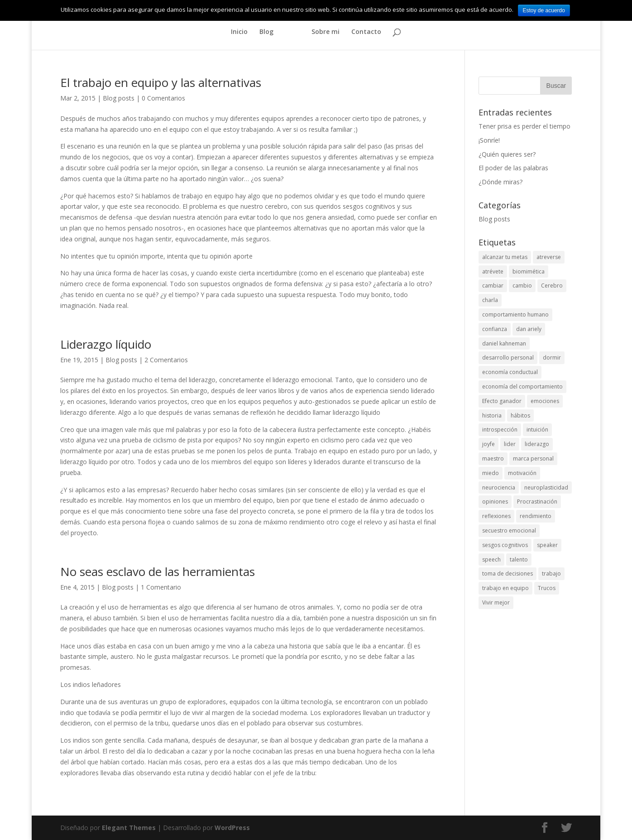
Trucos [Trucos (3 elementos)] (547, 588)
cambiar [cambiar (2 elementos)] (493, 286)
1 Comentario (161, 587)
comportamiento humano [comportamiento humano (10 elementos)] (515, 314)
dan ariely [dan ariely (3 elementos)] (529, 329)
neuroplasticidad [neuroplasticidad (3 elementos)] (546, 487)
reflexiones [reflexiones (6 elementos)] (496, 516)
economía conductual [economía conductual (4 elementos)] (510, 372)
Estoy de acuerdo (544, 10)
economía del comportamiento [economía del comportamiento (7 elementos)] (522, 386)
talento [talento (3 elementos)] (519, 559)
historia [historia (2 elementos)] (492, 415)
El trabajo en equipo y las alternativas (161, 82)
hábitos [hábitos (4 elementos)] (520, 415)
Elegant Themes (129, 828)
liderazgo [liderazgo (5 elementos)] (537, 444)
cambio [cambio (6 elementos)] (522, 286)
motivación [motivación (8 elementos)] (522, 473)
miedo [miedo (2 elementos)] (491, 473)
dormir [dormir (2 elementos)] (552, 358)
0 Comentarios (163, 98)
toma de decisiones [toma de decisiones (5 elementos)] (508, 574)
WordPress (232, 828)
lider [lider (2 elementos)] (510, 444)
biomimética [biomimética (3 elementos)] (529, 271)
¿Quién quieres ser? (507, 154)
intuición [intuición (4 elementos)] (537, 430)
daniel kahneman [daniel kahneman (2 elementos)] (504, 343)
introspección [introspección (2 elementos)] (500, 430)
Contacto (366, 32)
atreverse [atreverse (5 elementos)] (549, 257)
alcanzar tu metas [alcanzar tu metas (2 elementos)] (505, 257)
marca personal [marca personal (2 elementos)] (533, 458)
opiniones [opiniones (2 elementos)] (495, 502)
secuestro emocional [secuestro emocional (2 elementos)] (509, 530)
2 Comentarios (166, 360)
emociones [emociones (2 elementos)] (545, 401)
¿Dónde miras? (500, 182)
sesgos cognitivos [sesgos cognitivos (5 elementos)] (505, 545)
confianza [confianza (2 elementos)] (495, 329)
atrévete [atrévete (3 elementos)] (493, 271)
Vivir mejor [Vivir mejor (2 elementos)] (496, 602)
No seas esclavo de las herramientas (158, 571)
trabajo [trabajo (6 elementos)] (551, 574)
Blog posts (119, 98)
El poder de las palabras (513, 168)
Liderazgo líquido (106, 344)
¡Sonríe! (489, 140)
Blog (266, 32)
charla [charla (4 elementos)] (490, 300)
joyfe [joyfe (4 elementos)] (488, 444)
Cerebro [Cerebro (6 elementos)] (552, 286)
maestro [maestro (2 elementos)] (493, 458)
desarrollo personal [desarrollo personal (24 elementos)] (508, 358)
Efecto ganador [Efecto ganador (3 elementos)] (502, 401)
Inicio (239, 32)
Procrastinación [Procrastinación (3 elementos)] (537, 502)
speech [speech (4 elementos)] (491, 559)
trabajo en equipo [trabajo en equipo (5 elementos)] (505, 588)
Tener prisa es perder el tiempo (524, 126)
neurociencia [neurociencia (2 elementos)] (499, 487)
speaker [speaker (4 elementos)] (547, 545)
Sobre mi (326, 32)
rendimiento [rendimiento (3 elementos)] (536, 516)
